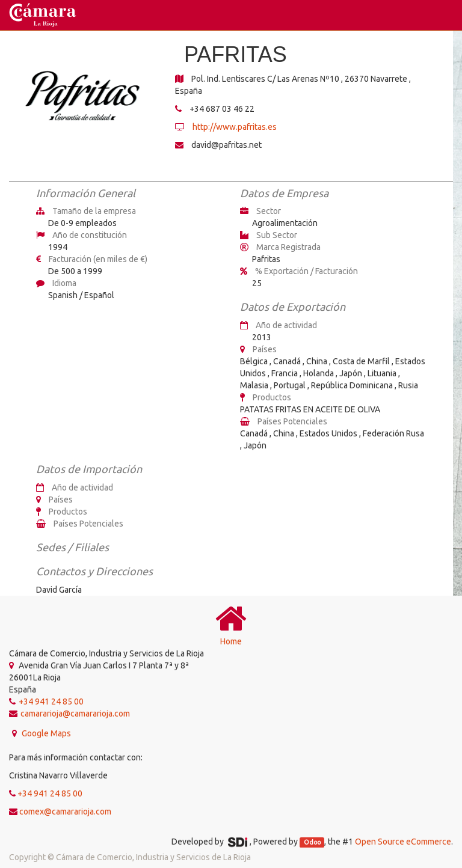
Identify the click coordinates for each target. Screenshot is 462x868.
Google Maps (45, 733)
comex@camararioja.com (65, 811)
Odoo (312, 842)
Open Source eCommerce (403, 842)
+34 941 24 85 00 (50, 793)
